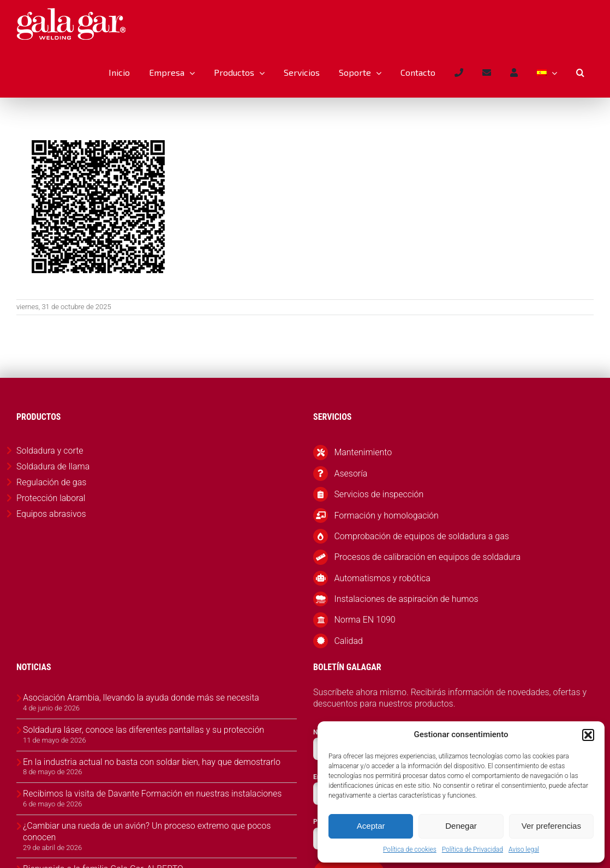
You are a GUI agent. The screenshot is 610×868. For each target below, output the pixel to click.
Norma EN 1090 (364, 620)
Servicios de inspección (379, 494)
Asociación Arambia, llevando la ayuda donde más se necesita (141, 698)
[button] (588, 735)
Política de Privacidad (473, 849)
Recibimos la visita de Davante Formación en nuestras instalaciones (152, 794)
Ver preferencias (551, 826)
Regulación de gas (51, 482)
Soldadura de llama (53, 466)
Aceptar (371, 826)
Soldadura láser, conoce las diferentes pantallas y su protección (143, 730)
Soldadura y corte (50, 451)
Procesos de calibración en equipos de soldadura (427, 557)
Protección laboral (51, 498)
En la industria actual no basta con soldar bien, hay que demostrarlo (152, 762)
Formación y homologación (386, 516)
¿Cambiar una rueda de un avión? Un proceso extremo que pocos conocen (147, 831)
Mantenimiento (363, 452)
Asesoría (351, 474)
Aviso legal (524, 849)
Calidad (348, 641)
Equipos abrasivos (51, 514)
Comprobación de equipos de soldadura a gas (421, 536)
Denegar (461, 826)
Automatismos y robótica (382, 578)
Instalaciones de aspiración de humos (406, 599)
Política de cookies (410, 849)
